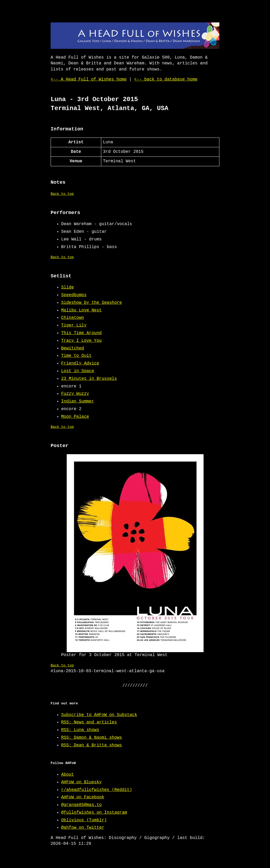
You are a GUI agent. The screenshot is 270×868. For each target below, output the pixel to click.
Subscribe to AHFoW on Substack (99, 715)
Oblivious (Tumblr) (84, 820)
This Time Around (81, 333)
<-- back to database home (166, 79)
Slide (67, 287)
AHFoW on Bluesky (81, 782)
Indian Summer (78, 401)
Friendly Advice (80, 363)
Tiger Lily (74, 325)
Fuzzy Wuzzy (75, 394)
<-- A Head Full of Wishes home (89, 79)
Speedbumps (74, 295)
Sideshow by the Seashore (91, 303)
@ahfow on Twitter (83, 828)
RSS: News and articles (89, 722)
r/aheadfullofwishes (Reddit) (97, 790)
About (67, 775)
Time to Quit (76, 356)
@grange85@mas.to (81, 805)
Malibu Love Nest (81, 310)
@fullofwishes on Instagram (94, 813)
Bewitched (73, 348)
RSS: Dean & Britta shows (91, 745)
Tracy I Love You (81, 341)
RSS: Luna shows (80, 730)
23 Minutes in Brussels (89, 379)
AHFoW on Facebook (83, 797)
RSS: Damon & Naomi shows (91, 738)
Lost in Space (78, 371)
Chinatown (73, 318)
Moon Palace (75, 417)
